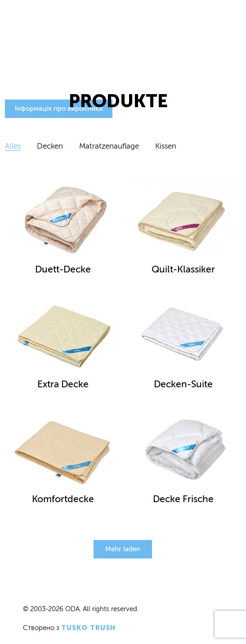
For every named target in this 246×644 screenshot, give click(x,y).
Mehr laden (123, 549)
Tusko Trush (88, 628)
